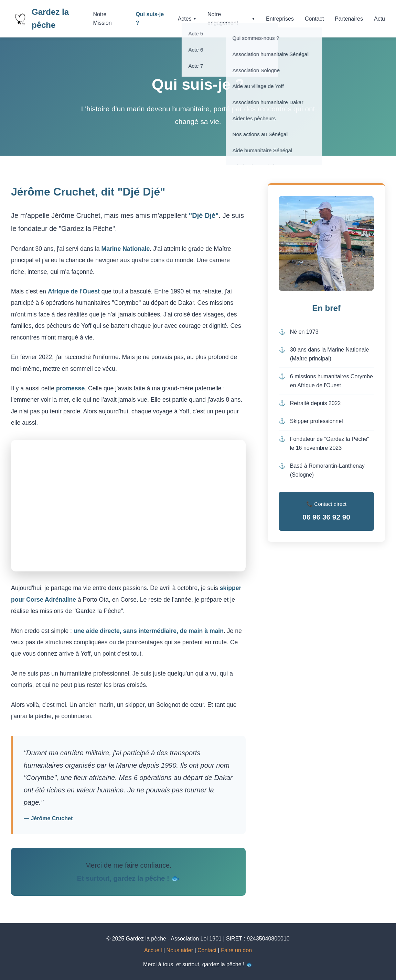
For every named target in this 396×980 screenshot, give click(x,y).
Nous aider (180, 950)
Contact (314, 19)
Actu (379, 19)
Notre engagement (231, 19)
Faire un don (236, 950)
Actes (187, 19)
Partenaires (349, 19)
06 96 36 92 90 (326, 517)
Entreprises (280, 19)
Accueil (153, 950)
